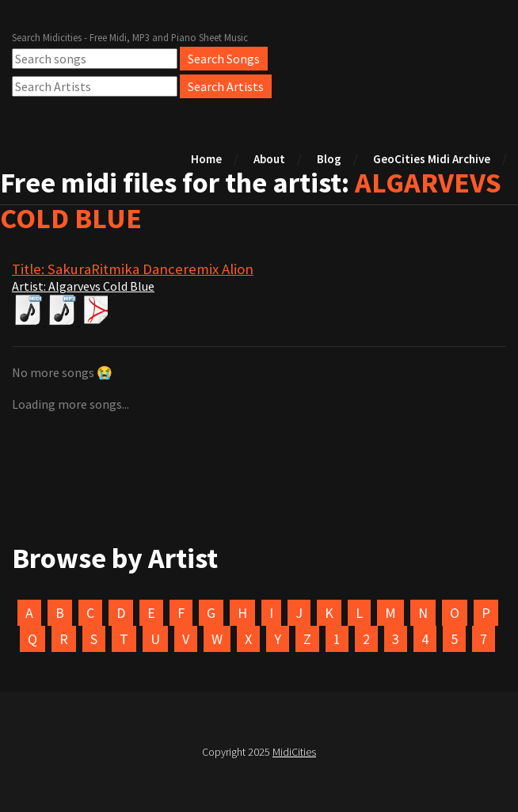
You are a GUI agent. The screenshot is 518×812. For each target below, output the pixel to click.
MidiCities (294, 752)
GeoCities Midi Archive (432, 159)
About (269, 159)
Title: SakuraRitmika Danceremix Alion (133, 269)
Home (206, 159)
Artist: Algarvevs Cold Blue (83, 286)
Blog (329, 159)
